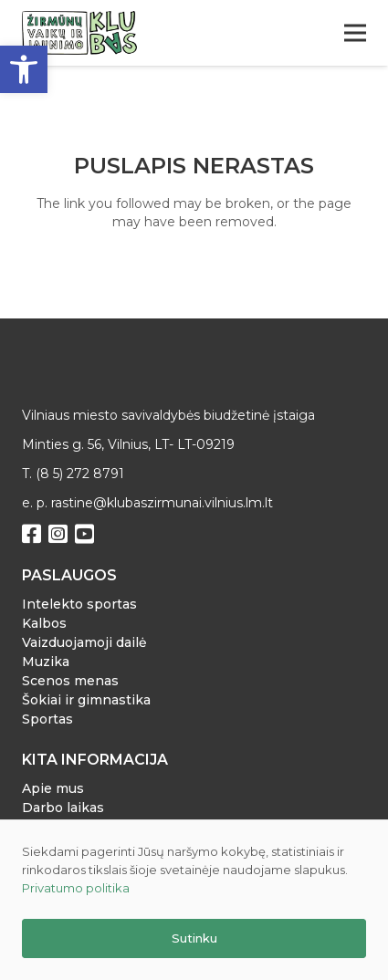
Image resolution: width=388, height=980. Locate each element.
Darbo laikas (63, 808)
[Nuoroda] (79, 33)
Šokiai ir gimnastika (86, 700)
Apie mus (53, 788)
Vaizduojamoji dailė (84, 642)
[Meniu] (355, 33)
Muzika (46, 662)
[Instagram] (58, 534)
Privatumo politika (76, 888)
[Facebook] (31, 534)
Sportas (47, 719)
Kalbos (44, 623)
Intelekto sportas (79, 604)
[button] (24, 69)
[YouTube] (84, 534)
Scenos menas (70, 681)
